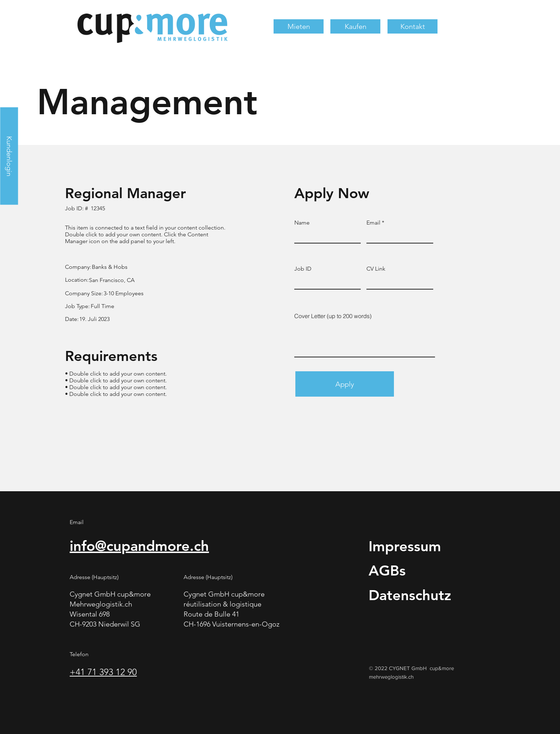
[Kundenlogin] (9, 156)
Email (373, 223)
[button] (299, 26)
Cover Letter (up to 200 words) (333, 316)
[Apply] (345, 384)
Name (302, 223)
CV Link (376, 269)
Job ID (303, 269)
